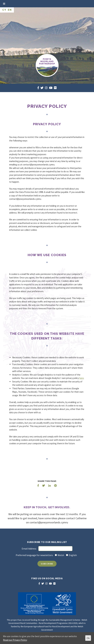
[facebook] (38, 88)
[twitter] (42, 88)
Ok (88, 638)
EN (10, 10)
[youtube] (51, 88)
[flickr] (55, 88)
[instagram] (46, 88)
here (82, 378)
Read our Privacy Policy (15, 640)
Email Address (29, 549)
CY (4, 10)
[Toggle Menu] (4, 4)
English (73, 555)
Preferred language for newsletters (34, 555)
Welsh (61, 555)
